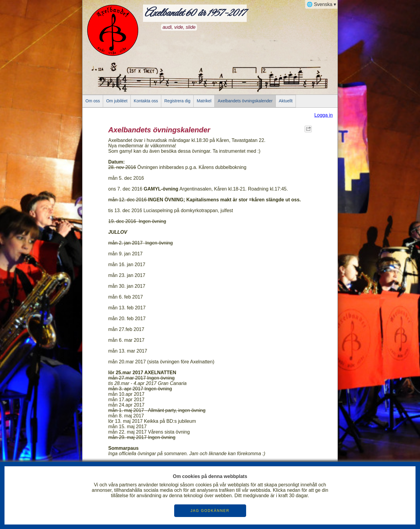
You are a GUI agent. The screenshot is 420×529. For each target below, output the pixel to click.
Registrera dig (177, 101)
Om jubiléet (117, 101)
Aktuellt (286, 101)
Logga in (324, 115)
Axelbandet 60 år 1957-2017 (195, 13)
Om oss (93, 101)
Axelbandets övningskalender (245, 101)
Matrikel (204, 101)
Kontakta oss (146, 101)
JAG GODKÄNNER (210, 511)
